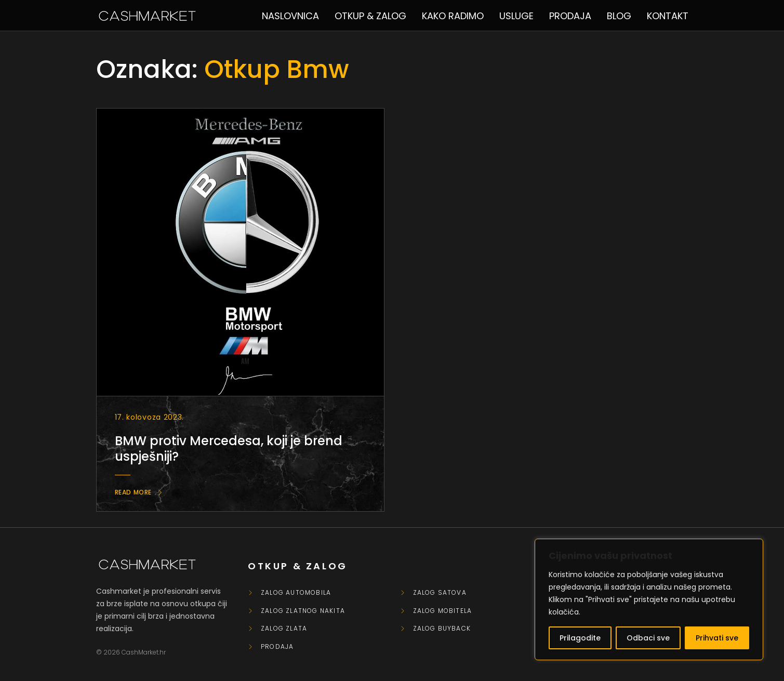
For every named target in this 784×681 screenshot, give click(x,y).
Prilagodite (580, 638)
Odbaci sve (648, 638)
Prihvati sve (717, 638)
